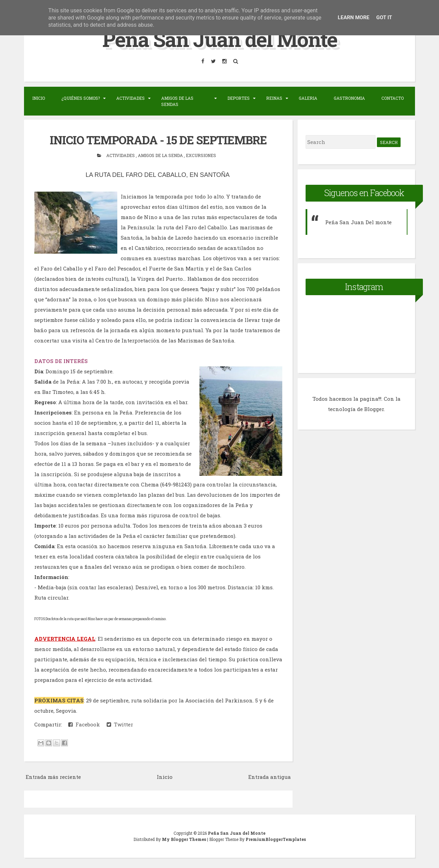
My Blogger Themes (185, 839)
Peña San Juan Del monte (358, 222)
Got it (384, 17)
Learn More (354, 17)
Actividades (130, 98)
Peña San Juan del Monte (220, 39)
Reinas (274, 98)
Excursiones (201, 155)
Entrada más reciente (53, 777)
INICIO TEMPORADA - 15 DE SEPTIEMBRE (158, 140)
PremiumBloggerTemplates (276, 839)
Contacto (393, 98)
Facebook (84, 724)
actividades (121, 155)
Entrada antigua (270, 777)
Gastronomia (349, 98)
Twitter (120, 724)
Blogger (374, 409)
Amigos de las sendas (177, 101)
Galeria (308, 98)
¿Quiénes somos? (81, 98)
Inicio (39, 98)
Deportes (239, 98)
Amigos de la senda (161, 155)
